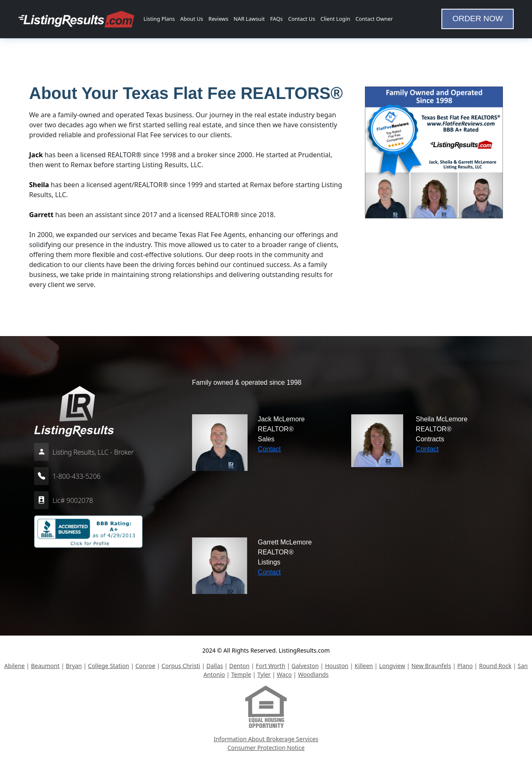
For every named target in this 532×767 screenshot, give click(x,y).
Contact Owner (374, 19)
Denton (239, 666)
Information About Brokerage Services (266, 739)
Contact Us (302, 19)
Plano (465, 666)
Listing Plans (159, 19)
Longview (392, 666)
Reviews (218, 19)
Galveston (305, 666)
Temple (241, 674)
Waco (284, 674)
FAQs (276, 19)
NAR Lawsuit (249, 19)
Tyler (264, 674)
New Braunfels (431, 666)
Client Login (335, 19)
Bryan (74, 666)
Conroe (145, 666)
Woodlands (313, 674)
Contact (269, 449)
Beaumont (45, 666)
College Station (109, 666)
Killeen (364, 666)
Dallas (215, 666)
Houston (337, 666)
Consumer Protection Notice (266, 748)
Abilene (14, 666)
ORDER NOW (478, 19)
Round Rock (495, 666)
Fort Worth (270, 666)
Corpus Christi (181, 666)
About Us (192, 19)
